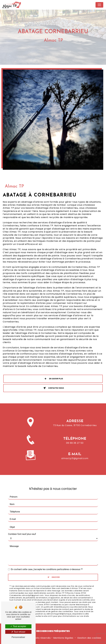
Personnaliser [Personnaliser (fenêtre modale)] (18, 637)
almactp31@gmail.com (75, 455)
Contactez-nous (53, 388)
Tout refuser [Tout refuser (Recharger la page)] (18, 632)
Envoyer (56, 574)
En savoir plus (53, 379)
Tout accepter (18, 626)
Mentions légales (63, 638)
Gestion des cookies (89, 638)
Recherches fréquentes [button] (53, 631)
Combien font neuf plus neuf (22, 531)
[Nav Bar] (99, 5)
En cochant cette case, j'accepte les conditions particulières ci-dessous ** (47, 566)
